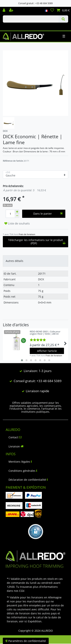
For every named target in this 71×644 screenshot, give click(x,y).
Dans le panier (48, 214)
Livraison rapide (37, 391)
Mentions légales (20, 462)
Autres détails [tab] (14, 261)
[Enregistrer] (12, 10)
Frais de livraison (27, 234)
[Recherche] (63, 19)
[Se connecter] (4, 10)
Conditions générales (23, 471)
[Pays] (46, 10)
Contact (15, 437)
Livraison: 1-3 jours (38, 371)
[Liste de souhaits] (52, 10)
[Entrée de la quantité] (10, 214)
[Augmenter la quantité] (17, 212)
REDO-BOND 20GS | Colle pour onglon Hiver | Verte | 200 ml (45, 333)
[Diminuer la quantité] (17, 216)
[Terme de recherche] (31, 19)
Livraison (16, 446)
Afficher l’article (47, 351)
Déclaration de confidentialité (28, 480)
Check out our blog (8, 26)
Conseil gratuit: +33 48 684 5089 (38, 381)
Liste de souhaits (17, 223)
